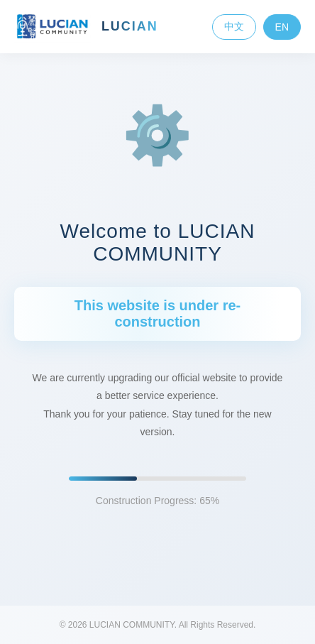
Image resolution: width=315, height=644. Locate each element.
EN (282, 27)
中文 (234, 26)
